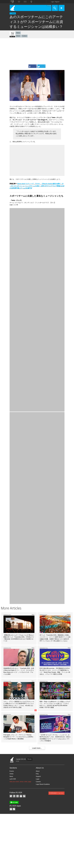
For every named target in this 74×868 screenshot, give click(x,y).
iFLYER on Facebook (14, 796)
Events (12, 771)
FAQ (37, 774)
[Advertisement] (37, 51)
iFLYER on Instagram (18, 796)
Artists (12, 774)
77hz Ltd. (29, 759)
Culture (24, 36)
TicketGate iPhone (14, 809)
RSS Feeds (24, 796)
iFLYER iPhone (11, 809)
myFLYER (13, 779)
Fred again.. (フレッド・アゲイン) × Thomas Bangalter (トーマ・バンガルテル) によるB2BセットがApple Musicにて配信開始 (18, 737)
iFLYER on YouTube (21, 796)
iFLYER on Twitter (11, 796)
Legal (38, 779)
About (38, 771)
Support (38, 776)
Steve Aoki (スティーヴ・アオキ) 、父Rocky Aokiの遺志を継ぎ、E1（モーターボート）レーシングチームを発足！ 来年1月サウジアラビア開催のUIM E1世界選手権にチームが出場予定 (37, 186)
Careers (38, 782)
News (14, 13)
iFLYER (12, 760)
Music (18, 36)
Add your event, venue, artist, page (20, 782)
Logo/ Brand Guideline (43, 784)
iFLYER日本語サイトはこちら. (56, 793)
